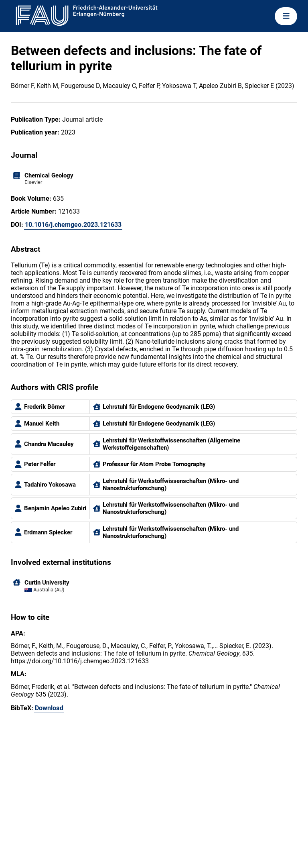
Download (49, 708)
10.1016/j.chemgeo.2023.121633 (73, 225)
